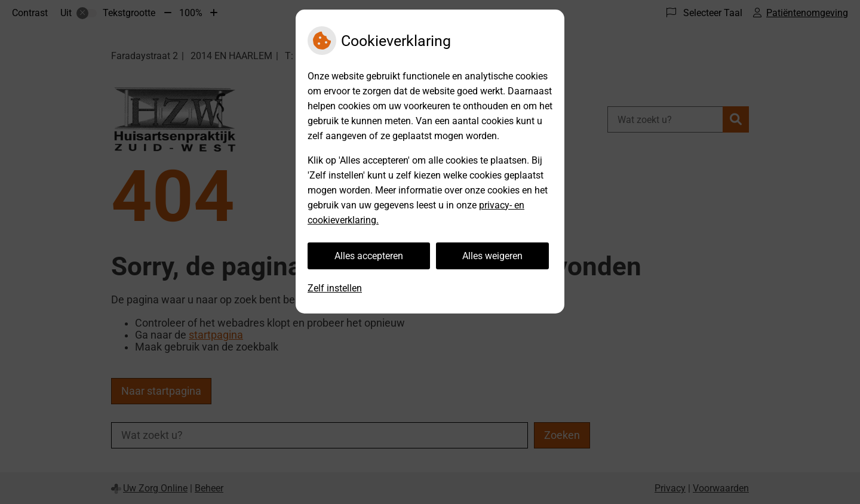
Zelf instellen (335, 288)
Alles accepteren (369, 256)
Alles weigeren (492, 256)
